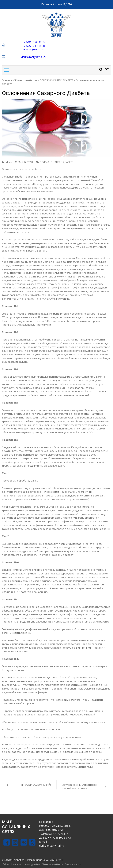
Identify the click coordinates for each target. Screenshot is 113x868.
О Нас (6, 864)
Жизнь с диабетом (26, 80)
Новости (16, 864)
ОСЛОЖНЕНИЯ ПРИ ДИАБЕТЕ (56, 80)
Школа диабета (32, 864)
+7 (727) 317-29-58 (34, 46)
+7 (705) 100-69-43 (34, 42)
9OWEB (59, 860)
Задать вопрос (73, 864)
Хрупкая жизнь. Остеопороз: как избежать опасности (80, 787)
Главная (7, 80)
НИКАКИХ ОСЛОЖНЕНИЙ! (36, 785)
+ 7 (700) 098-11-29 (34, 49)
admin (8, 162)
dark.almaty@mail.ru (34, 57)
